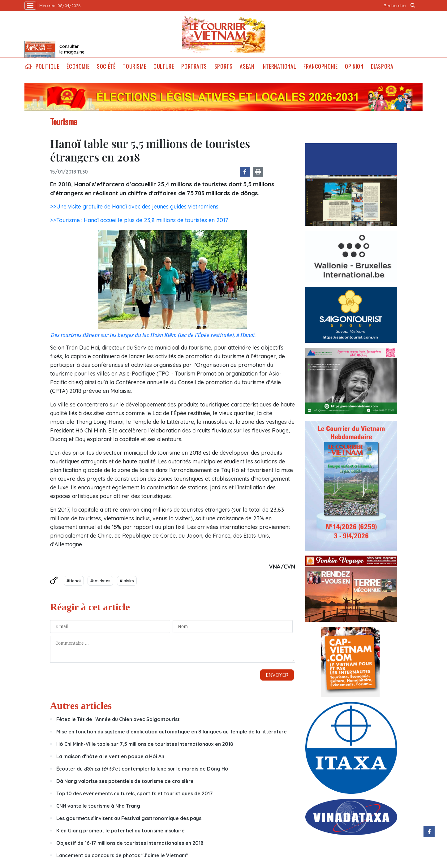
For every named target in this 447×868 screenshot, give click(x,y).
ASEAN (247, 66)
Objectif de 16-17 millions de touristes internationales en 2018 (130, 843)
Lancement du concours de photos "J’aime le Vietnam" (122, 855)
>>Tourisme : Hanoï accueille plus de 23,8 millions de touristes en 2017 (139, 220)
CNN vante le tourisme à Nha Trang (98, 806)
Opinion (354, 66)
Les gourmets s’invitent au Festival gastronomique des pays (129, 818)
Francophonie (320, 66)
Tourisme (134, 66)
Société (106, 66)
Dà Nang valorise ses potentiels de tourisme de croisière (125, 781)
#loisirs (127, 581)
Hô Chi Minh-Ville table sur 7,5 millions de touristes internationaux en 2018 (145, 744)
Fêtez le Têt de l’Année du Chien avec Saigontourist (118, 719)
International (279, 66)
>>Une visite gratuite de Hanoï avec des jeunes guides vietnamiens (134, 206)
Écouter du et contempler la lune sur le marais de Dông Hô (142, 769)
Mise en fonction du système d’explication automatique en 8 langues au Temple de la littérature (172, 732)
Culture (164, 66)
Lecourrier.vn (224, 34)
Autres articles (81, 706)
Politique (47, 66)
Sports (224, 66)
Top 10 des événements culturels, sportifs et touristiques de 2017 (135, 793)
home (28, 66)
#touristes (100, 581)
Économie (78, 66)
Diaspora (382, 66)
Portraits (194, 66)
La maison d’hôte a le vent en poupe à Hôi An (110, 756)
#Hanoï (74, 581)
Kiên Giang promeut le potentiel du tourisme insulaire (120, 831)
